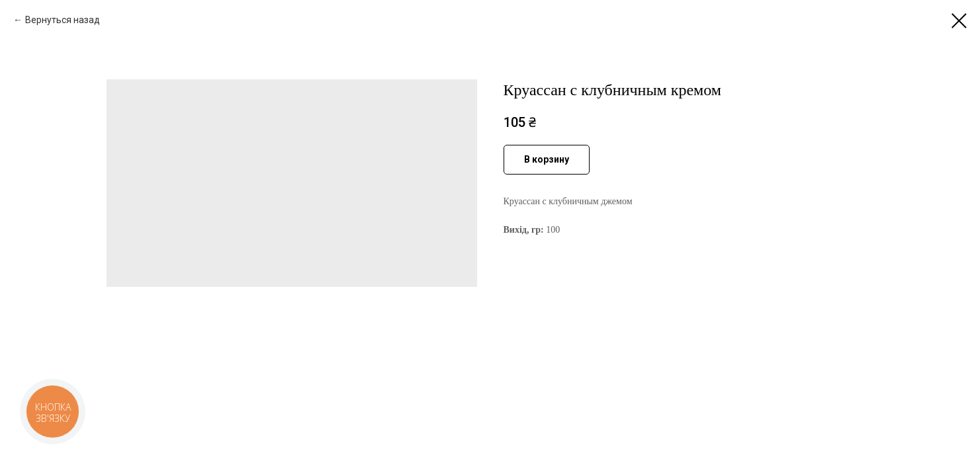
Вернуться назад (63, 20)
